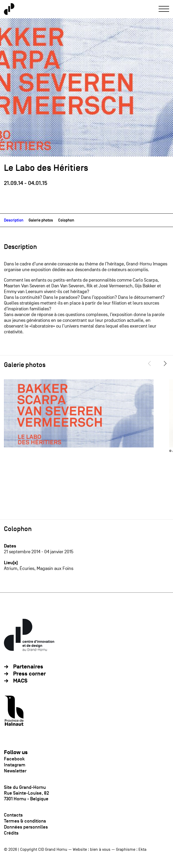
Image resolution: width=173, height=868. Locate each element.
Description (14, 220)
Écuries (27, 569)
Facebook (14, 759)
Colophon (66, 220)
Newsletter (15, 771)
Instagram (15, 765)
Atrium (11, 569)
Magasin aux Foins (55, 569)
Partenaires (28, 667)
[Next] (165, 364)
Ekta (142, 849)
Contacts (13, 815)
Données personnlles (26, 827)
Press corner (29, 674)
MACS (20, 681)
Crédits (11, 833)
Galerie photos (41, 220)
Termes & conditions (25, 821)
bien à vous (100, 849)
